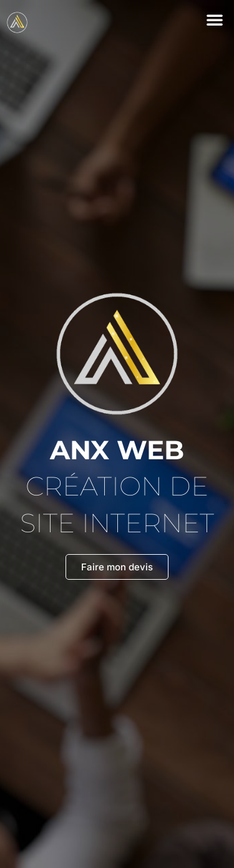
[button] (215, 19)
